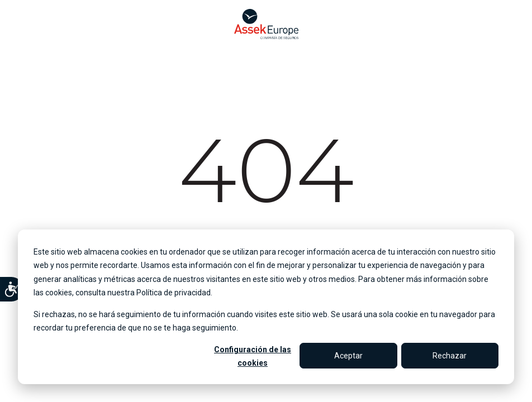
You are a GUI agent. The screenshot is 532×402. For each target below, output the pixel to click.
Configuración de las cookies (253, 356)
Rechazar (450, 356)
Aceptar (348, 356)
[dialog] (266, 307)
